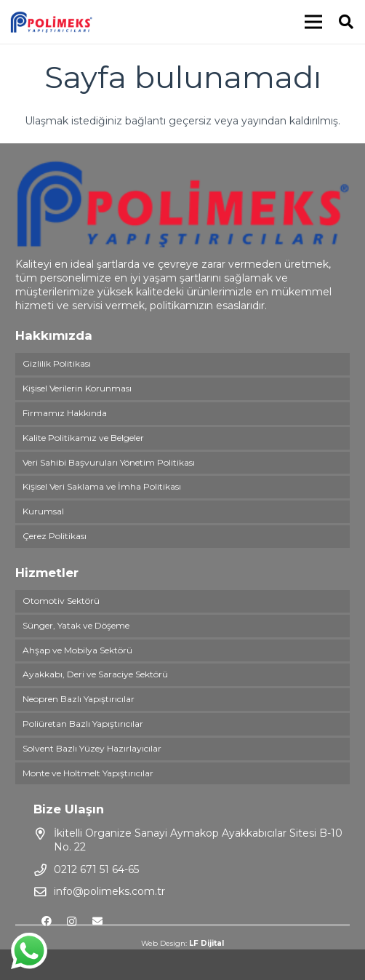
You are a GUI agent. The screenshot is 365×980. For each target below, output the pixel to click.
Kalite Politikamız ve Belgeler (83, 438)
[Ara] (346, 22)
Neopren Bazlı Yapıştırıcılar (79, 699)
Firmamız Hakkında (65, 413)
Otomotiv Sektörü (61, 601)
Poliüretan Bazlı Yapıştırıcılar (83, 724)
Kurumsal (43, 511)
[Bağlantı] (51, 22)
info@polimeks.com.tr (109, 891)
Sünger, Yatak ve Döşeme (76, 625)
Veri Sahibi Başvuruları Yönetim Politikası (109, 462)
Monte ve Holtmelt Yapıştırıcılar (88, 773)
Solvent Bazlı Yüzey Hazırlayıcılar (92, 748)
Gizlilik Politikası (57, 363)
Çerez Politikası (55, 536)
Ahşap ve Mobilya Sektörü (77, 650)
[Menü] (313, 22)
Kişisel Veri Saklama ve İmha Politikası (102, 486)
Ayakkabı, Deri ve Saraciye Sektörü (95, 674)
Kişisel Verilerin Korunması (77, 388)
